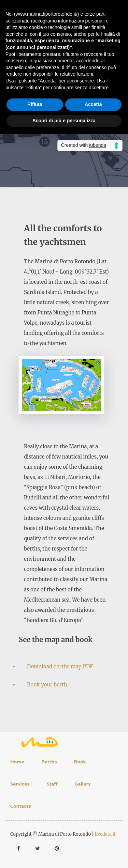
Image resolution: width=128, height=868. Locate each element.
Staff (52, 784)
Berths (49, 762)
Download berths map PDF (60, 666)
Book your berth (47, 685)
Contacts (21, 806)
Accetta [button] (93, 104)
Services (20, 784)
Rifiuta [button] (35, 104)
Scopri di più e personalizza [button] (64, 121)
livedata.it (105, 834)
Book (80, 762)
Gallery (83, 784)
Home (17, 762)
